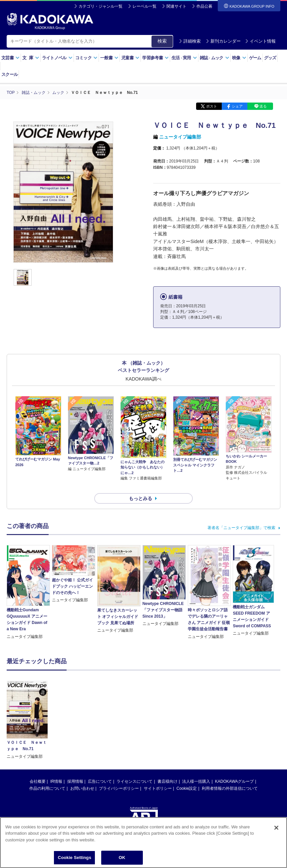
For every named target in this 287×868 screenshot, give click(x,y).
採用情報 (75, 769)
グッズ (270, 58)
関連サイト (176, 6)
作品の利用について (47, 776)
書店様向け (167, 769)
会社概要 (38, 769)
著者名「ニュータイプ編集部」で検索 (241, 516)
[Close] (276, 828)
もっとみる (141, 486)
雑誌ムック (215, 58)
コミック (86, 58)
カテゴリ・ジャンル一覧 (101, 6)
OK (122, 858)
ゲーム (255, 58)
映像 (239, 58)
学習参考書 (155, 58)
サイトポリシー (158, 776)
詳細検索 (190, 41)
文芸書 (10, 58)
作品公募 (204, 6)
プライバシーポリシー (119, 776)
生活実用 (184, 58)
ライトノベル (57, 58)
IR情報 (56, 769)
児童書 (130, 58)
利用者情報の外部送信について (230, 776)
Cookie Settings (75, 858)
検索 (162, 41)
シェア (237, 106)
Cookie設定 (187, 776)
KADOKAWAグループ (234, 769)
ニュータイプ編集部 (180, 137)
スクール (9, 74)
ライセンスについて (135, 769)
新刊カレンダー (223, 41)
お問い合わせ (82, 776)
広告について (100, 769)
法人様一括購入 (196, 769)
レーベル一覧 (144, 6)
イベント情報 (260, 41)
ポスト (212, 106)
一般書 (109, 58)
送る (263, 106)
